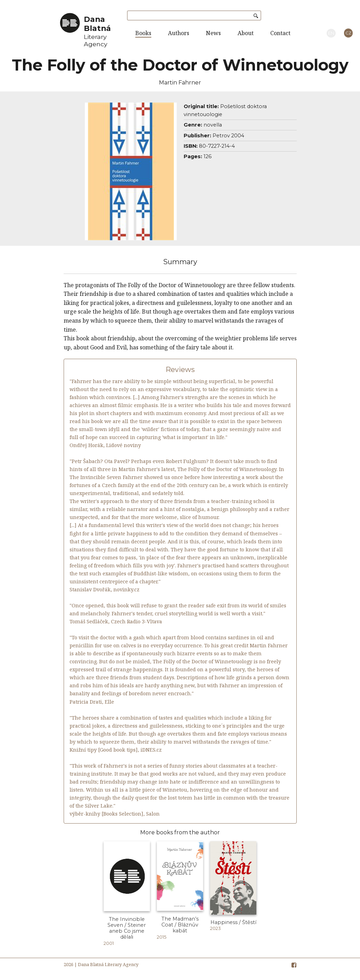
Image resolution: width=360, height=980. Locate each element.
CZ (348, 33)
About (246, 33)
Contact (280, 33)
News (213, 33)
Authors (179, 33)
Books (143, 33)
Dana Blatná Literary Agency (108, 964)
